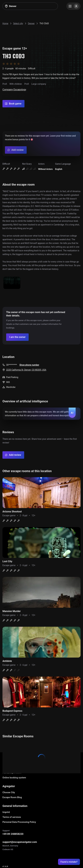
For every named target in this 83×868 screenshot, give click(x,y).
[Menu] (73, 6)
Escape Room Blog (12, 797)
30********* (12, 365)
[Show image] (12, 283)
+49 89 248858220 (13, 834)
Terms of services (12, 817)
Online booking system (14, 778)
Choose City (9, 792)
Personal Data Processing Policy (19, 822)
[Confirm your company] (17, 337)
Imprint (6, 812)
